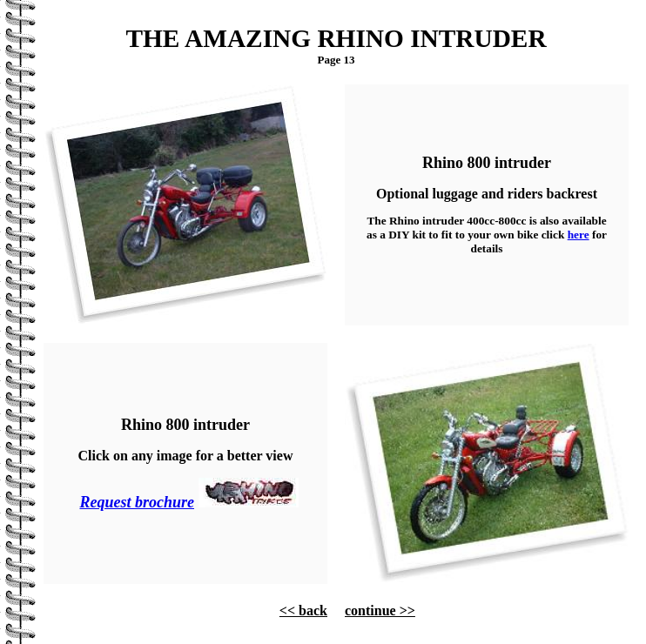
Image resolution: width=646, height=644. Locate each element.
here (579, 235)
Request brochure (137, 502)
